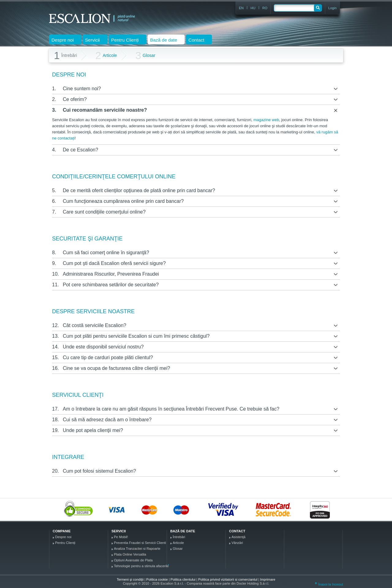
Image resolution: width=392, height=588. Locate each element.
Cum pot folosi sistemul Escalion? (99, 471)
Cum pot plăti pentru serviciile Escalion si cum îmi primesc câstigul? (136, 336)
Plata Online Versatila (130, 554)
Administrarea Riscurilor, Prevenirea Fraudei (111, 274)
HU (253, 8)
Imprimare (268, 579)
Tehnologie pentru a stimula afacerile (141, 566)
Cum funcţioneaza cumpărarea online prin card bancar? (123, 201)
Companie (62, 531)
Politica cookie (158, 579)
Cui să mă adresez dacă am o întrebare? (107, 420)
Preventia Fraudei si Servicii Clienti (140, 543)
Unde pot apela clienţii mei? (93, 430)
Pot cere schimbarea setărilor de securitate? (111, 285)
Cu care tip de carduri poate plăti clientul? (108, 357)
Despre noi (63, 537)
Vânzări (237, 543)
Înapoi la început (329, 584)
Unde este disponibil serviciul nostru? (103, 347)
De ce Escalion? (81, 150)
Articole (106, 56)
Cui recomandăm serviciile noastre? (105, 110)
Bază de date (183, 531)
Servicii (119, 531)
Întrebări (179, 537)
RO (265, 8)
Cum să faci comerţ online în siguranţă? (106, 253)
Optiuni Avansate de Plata (133, 560)
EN (241, 8)
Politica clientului (183, 579)
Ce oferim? (75, 99)
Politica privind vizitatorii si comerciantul (228, 579)
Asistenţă (238, 537)
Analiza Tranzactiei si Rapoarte (137, 549)
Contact (237, 531)
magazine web (266, 120)
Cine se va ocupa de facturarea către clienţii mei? (116, 368)
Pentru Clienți (65, 543)
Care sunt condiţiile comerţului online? (104, 212)
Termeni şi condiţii (130, 579)
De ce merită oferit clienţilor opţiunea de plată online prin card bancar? (139, 190)
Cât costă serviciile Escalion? (94, 325)
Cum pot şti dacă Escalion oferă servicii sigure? (114, 263)
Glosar (145, 56)
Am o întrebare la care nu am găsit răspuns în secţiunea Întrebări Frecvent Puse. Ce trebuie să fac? (171, 409)
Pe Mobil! (121, 537)
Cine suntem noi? (82, 89)
